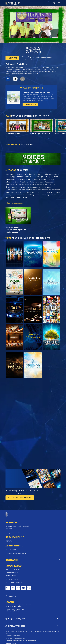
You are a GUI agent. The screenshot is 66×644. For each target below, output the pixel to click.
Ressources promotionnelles (16, 551)
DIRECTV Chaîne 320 (13, 567)
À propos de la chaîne (13, 531)
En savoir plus (30, 104)
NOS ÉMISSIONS (12, 558)
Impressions (12, 594)
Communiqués (11, 547)
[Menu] (59, 3)
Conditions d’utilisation (13, 634)
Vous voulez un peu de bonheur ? (37, 92)
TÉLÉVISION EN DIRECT (15, 535)
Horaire (9, 539)
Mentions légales (11, 641)
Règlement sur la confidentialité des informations (21, 639)
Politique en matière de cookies (15, 636)
